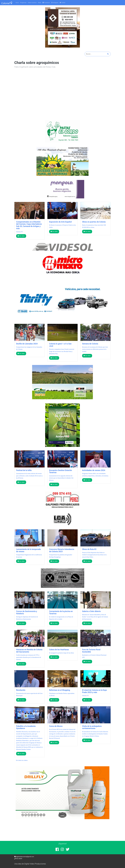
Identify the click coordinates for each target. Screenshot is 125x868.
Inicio (17, 3)
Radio (40, 3)
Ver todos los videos (22, 760)
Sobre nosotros (32, 3)
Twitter (62, 3)
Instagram (55, 3)
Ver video (21, 236)
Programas (23, 3)
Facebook (46, 3)
